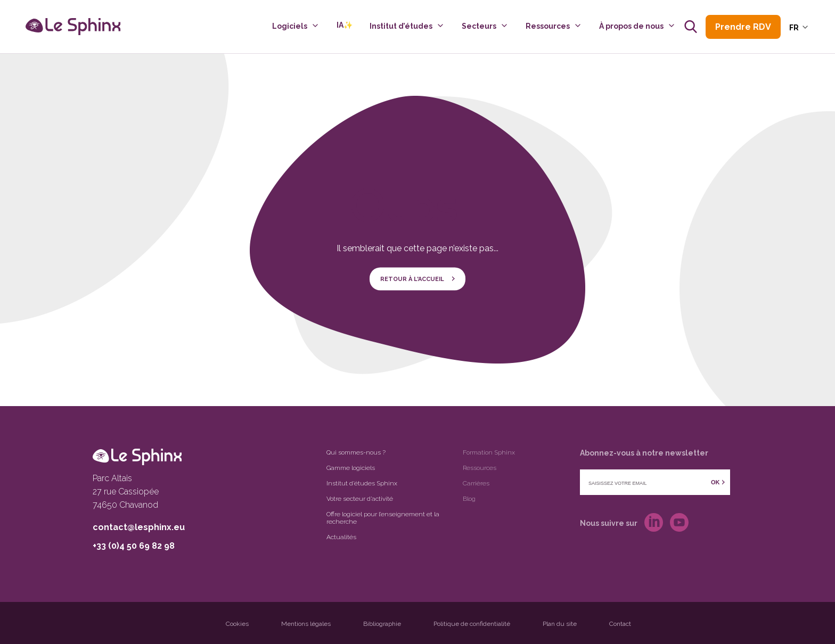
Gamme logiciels (351, 468)
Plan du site (560, 624)
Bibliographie (382, 624)
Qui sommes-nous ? (356, 452)
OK (715, 482)
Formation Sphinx (489, 452)
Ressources (548, 26)
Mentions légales (306, 624)
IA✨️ (345, 25)
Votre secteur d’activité (360, 499)
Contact (620, 624)
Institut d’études (401, 26)
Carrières (476, 483)
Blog (469, 499)
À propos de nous (631, 26)
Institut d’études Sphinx (362, 483)
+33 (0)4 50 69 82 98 (134, 546)
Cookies (237, 624)
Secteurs (479, 26)
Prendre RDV (743, 27)
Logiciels (290, 26)
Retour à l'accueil (412, 279)
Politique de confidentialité (472, 624)
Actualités (341, 537)
